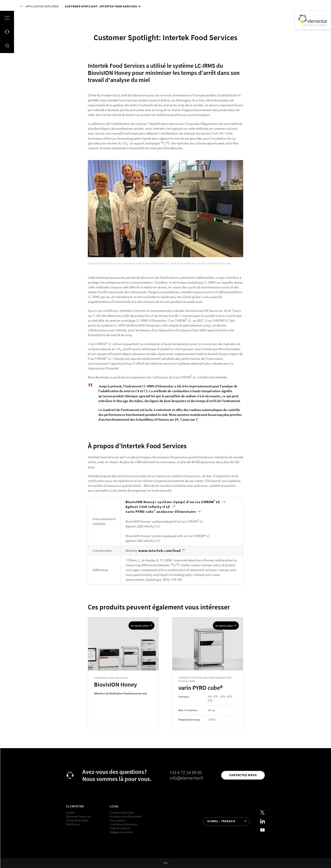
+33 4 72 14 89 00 (186, 772)
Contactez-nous (243, 775)
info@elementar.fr (186, 778)
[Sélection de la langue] (226, 821)
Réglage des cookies (121, 832)
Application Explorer (42, 6)
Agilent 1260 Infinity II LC (148, 507)
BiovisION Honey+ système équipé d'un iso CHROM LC (173, 502)
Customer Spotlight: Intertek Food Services (101, 6)
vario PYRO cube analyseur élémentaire (161, 511)
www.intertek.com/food (160, 551)
